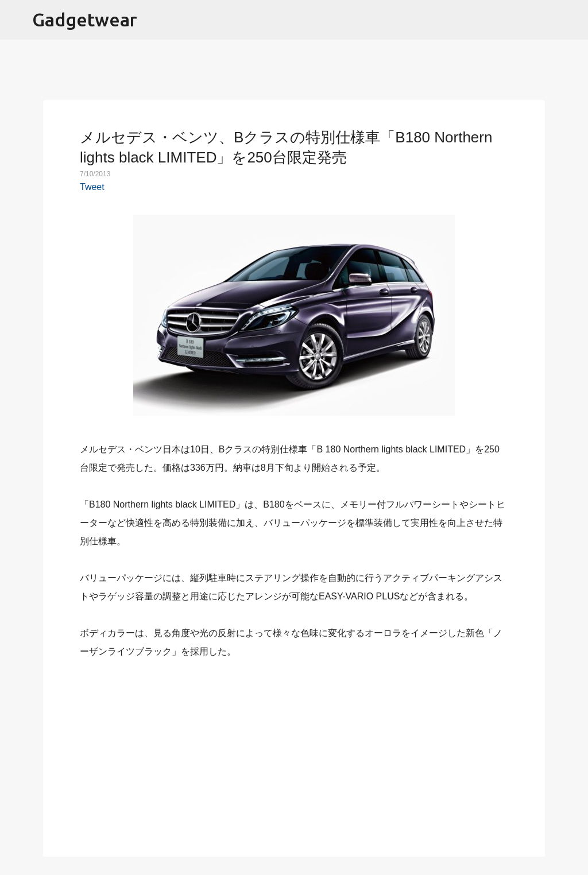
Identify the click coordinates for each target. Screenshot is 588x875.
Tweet (92, 187)
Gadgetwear (85, 20)
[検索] (572, 20)
